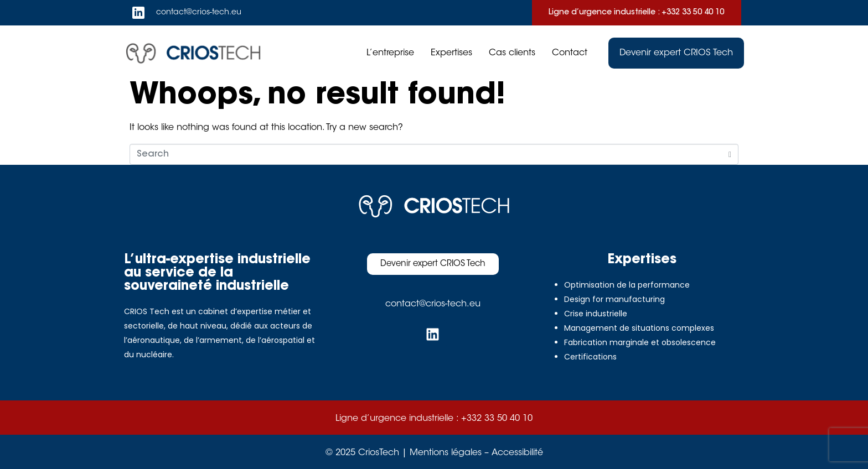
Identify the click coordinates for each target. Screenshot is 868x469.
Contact (570, 53)
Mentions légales (446, 453)
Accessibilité (517, 453)
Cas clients (512, 53)
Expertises (451, 53)
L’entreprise (390, 53)
